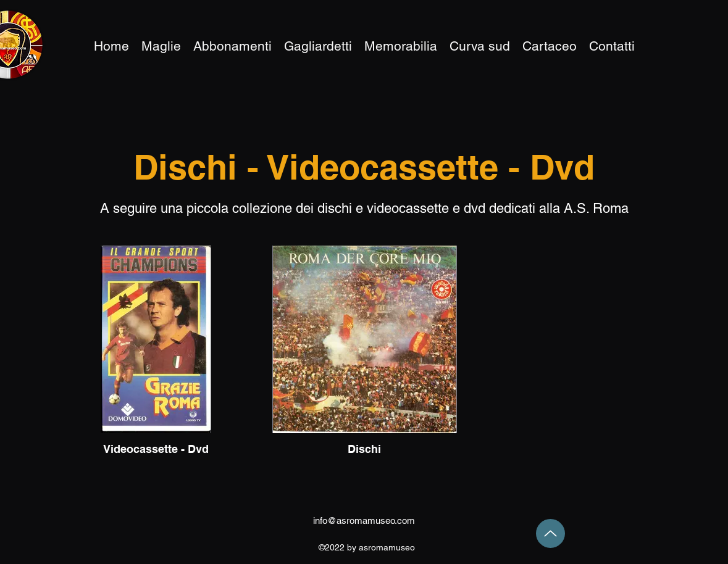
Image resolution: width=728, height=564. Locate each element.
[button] (401, 46)
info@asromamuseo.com (364, 520)
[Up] (550, 533)
